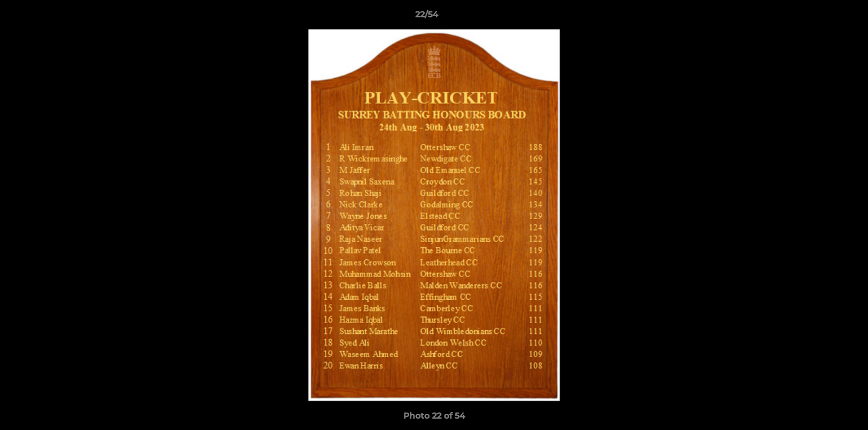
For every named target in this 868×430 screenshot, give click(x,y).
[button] (818, 17)
